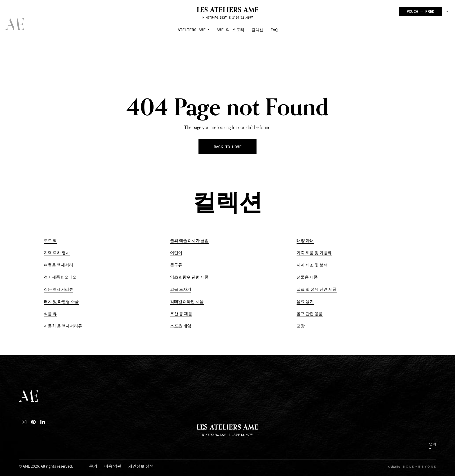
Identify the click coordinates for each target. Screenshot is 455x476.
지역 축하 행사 (57, 253)
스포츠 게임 (181, 326)
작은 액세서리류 (58, 289)
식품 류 (50, 314)
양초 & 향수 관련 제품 (189, 277)
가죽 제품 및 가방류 (314, 253)
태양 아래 (305, 241)
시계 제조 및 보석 (312, 265)
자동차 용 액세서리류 (63, 326)
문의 (93, 467)
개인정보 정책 (141, 467)
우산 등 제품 (181, 314)
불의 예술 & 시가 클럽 (189, 241)
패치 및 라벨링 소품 (61, 302)
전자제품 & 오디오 (60, 277)
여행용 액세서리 (58, 265)
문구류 (176, 265)
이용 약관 (113, 467)
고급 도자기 (181, 289)
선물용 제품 (307, 277)
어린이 (176, 253)
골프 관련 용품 (310, 314)
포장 (301, 326)
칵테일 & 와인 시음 (187, 302)
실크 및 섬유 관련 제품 (317, 289)
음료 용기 (305, 302)
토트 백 (50, 241)
